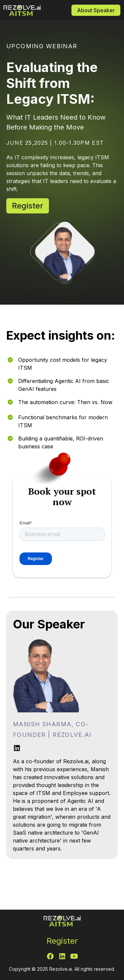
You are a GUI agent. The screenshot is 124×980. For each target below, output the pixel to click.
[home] (30, 10)
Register (28, 206)
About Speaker (96, 10)
